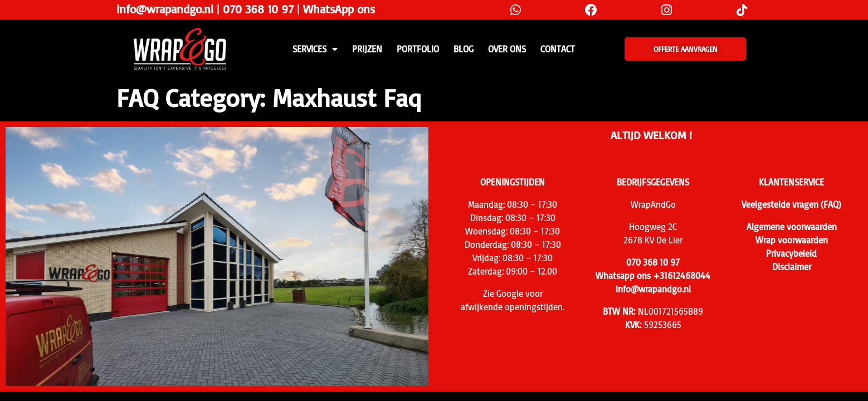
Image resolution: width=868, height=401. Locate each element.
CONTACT (558, 49)
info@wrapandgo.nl (165, 9)
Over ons (507, 49)
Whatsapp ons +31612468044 (653, 276)
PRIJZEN (367, 49)
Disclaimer (792, 267)
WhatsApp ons (339, 9)
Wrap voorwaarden (792, 240)
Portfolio (418, 49)
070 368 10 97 (258, 9)
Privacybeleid (791, 253)
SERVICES (315, 49)
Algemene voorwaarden (792, 227)
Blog (464, 49)
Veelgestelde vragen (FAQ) (791, 204)
